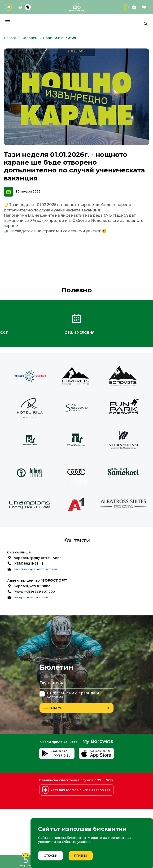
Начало (10, 38)
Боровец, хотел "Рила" (32, 586)
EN (8, 7)
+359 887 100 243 (64, 790)
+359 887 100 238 (97, 790)
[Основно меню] (8, 22)
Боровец (30, 38)
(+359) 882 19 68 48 (29, 563)
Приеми (81, 856)
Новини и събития (59, 38)
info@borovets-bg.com (31, 597)
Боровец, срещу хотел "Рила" (37, 558)
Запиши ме (76, 708)
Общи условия (79, 333)
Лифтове (26, 861)
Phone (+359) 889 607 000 (34, 592)
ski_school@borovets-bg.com (36, 569)
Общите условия (77, 842)
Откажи (50, 856)
